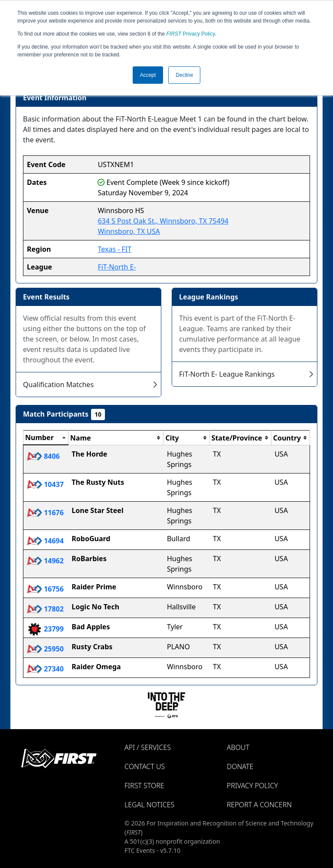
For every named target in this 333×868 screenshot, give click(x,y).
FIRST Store (144, 786)
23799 (45, 629)
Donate (240, 766)
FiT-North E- (117, 267)
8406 (43, 456)
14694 (45, 541)
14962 (45, 561)
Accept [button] (148, 75)
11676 (45, 513)
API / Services (148, 747)
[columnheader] (46, 438)
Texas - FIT (114, 249)
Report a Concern (259, 805)
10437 (45, 484)
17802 (45, 609)
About (238, 747)
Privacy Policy (191, 34)
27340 (45, 669)
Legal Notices (149, 805)
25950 (45, 649)
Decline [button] (184, 75)
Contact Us (145, 766)
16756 (45, 589)
